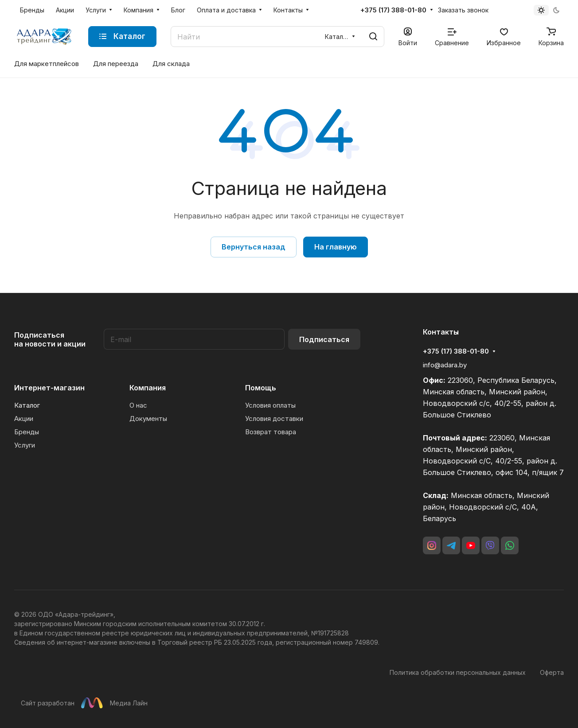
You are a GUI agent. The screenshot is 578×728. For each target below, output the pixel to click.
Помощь (261, 388)
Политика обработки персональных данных (458, 672)
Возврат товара (271, 432)
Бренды (27, 432)
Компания (148, 388)
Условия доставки (274, 419)
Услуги (25, 445)
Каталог (27, 405)
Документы (148, 419)
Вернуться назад (254, 247)
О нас (138, 405)
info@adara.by (445, 365)
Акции (24, 419)
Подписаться (324, 339)
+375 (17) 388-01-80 (393, 10)
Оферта (552, 672)
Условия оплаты (270, 405)
